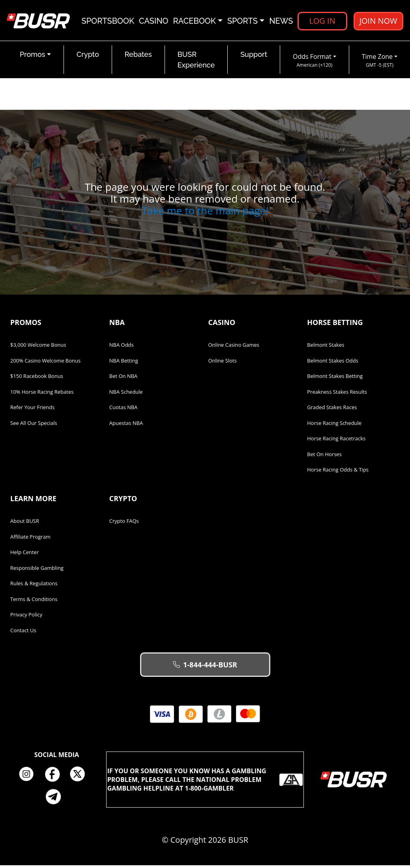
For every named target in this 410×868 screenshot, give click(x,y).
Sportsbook (108, 22)
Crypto (88, 57)
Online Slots (223, 363)
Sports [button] (242, 22)
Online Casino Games (234, 348)
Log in (322, 22)
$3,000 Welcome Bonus (38, 348)
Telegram (56, 799)
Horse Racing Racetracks (336, 441)
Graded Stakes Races (332, 410)
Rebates (138, 57)
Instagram (29, 777)
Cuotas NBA (124, 410)
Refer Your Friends (32, 410)
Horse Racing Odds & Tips (338, 472)
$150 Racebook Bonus (37, 379)
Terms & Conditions (34, 602)
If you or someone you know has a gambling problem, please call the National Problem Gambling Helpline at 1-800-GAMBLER (205, 782)
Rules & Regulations (34, 586)
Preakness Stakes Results (337, 395)
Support (254, 57)
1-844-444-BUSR (205, 667)
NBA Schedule (126, 395)
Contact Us (23, 633)
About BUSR (25, 524)
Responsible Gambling (37, 571)
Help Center (24, 555)
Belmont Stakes (326, 348)
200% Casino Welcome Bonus (45, 363)
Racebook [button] (195, 22)
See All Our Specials (34, 426)
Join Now (378, 22)
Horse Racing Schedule (334, 426)
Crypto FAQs (124, 524)
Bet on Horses (324, 457)
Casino (154, 22)
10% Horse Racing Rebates (42, 395)
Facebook (55, 777)
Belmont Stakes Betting (335, 379)
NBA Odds (122, 348)
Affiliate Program (30, 539)
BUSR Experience (196, 62)
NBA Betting (124, 363)
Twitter (81, 777)
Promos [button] (33, 57)
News (281, 22)
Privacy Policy (26, 617)
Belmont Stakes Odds (333, 363)
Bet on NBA (124, 379)
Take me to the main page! (205, 213)
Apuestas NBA (126, 426)
